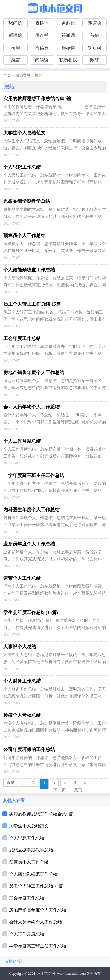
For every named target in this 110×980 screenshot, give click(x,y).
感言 (16, 60)
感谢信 (15, 35)
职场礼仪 (68, 60)
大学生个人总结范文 (29, 826)
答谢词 (68, 35)
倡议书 (42, 35)
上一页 (29, 783)
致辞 (94, 60)
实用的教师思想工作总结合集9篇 (41, 814)
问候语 (42, 60)
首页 (7, 76)
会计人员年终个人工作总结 (35, 922)
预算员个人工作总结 (29, 862)
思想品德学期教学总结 (31, 850)
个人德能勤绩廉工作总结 (33, 874)
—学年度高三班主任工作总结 (38, 946)
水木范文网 (46, 974)
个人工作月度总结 (27, 934)
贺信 (94, 35)
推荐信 (68, 48)
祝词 (16, 48)
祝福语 (42, 48)
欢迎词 (95, 48)
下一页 (60, 790)
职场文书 (23, 76)
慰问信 (15, 23)
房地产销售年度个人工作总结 (38, 910)
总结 (38, 76)
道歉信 (68, 23)
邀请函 (95, 23)
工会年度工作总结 (27, 898)
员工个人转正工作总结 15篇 (36, 886)
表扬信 (42, 23)
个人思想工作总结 (27, 838)
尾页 (78, 790)
